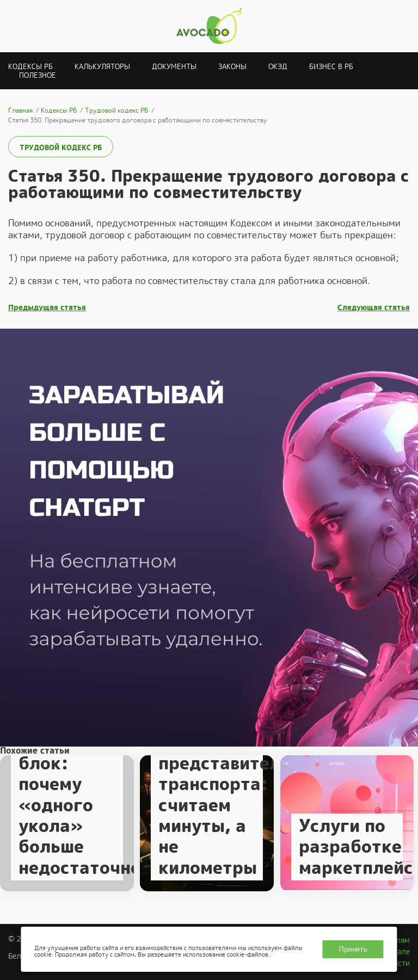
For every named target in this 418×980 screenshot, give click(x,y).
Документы (174, 67)
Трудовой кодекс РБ (61, 148)
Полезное (38, 75)
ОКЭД (278, 67)
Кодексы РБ (30, 67)
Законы (232, 67)
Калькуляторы (102, 67)
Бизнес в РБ (331, 67)
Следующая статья (374, 308)
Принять (353, 949)
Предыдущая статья (47, 308)
